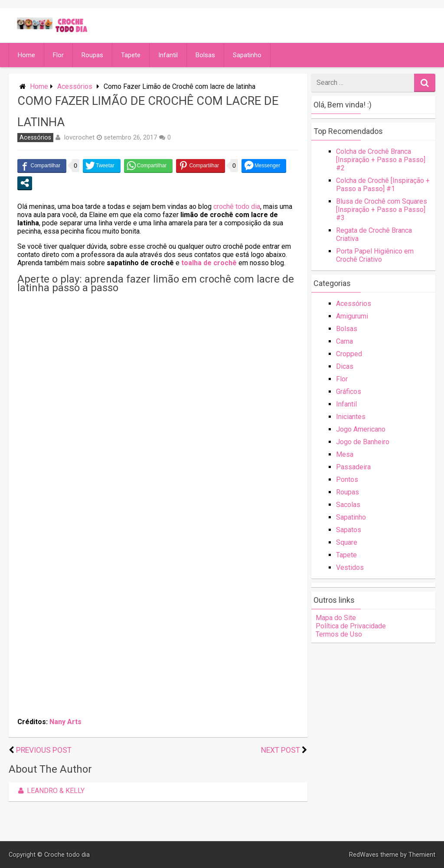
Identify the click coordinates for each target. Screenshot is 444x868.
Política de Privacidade (351, 626)
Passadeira (353, 467)
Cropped (349, 354)
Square (347, 542)
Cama (344, 341)
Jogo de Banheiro (363, 442)
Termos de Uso (339, 634)
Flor (58, 55)
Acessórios (75, 86)
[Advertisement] (158, 357)
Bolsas (205, 55)
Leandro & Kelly (50, 791)
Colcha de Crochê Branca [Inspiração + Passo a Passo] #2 (381, 160)
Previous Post (44, 750)
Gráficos (349, 392)
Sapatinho (247, 55)
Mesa (345, 454)
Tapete (131, 55)
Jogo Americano (361, 429)
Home (26, 55)
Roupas (92, 55)
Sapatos (349, 530)
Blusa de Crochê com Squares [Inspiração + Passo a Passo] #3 (382, 210)
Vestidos (350, 567)
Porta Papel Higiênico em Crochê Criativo (375, 255)
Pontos (347, 480)
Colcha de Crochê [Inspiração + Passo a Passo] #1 (383, 185)
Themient (422, 855)
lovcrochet (79, 137)
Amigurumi (352, 316)
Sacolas (348, 505)
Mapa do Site (336, 618)
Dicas (345, 366)
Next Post (281, 750)
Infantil (168, 55)
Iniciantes (351, 417)
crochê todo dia (237, 206)
